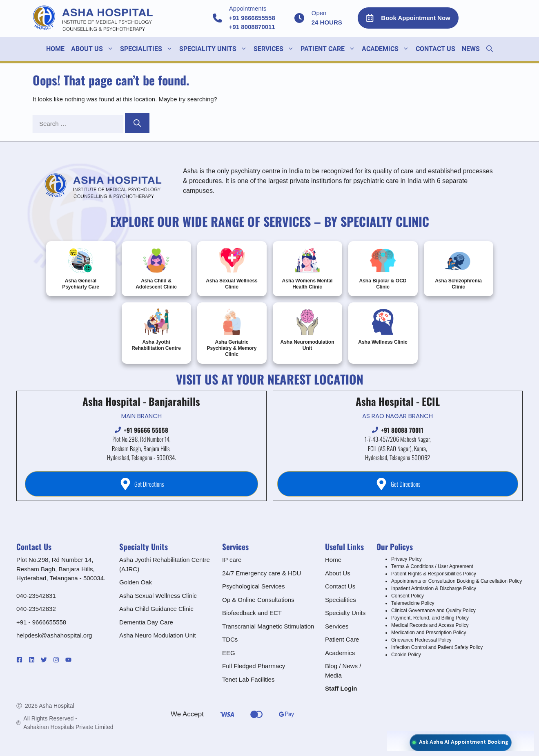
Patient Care (330, 49)
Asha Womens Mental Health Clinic (307, 268)
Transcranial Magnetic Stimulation (268, 626)
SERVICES (275, 49)
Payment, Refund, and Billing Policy (430, 618)
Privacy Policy (406, 559)
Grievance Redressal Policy (421, 640)
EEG (229, 653)
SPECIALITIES (148, 49)
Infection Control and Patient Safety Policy (437, 647)
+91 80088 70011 (402, 430)
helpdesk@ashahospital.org (54, 635)
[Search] (137, 123)
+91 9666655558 (252, 18)
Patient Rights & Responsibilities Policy (434, 574)
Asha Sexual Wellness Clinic (232, 268)
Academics (340, 653)
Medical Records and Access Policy (430, 625)
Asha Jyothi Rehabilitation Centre (156, 330)
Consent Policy (408, 596)
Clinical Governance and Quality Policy (433, 611)
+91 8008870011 (252, 27)
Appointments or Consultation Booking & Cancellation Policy (457, 581)
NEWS (471, 49)
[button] (490, 49)
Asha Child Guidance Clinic (156, 609)
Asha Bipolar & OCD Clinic (383, 268)
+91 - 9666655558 (41, 622)
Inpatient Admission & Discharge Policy (434, 588)
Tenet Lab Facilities (248, 679)
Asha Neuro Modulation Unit (158, 635)
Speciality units (215, 49)
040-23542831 (36, 596)
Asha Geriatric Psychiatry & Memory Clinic (232, 333)
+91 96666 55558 (146, 430)
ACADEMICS (387, 49)
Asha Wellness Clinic (383, 327)
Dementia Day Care (146, 622)
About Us (94, 49)
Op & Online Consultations (258, 600)
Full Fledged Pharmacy (254, 666)
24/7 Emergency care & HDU (262, 573)
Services (337, 626)
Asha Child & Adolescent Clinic (156, 268)
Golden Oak (136, 582)
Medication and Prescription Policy (429, 633)
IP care (232, 560)
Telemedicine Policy (413, 603)
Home (55, 49)
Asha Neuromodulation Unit (307, 330)
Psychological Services (253, 586)
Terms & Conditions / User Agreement (432, 566)
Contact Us (435, 49)
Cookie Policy (406, 655)
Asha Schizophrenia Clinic (458, 268)
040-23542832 (36, 609)
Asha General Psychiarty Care (81, 268)
